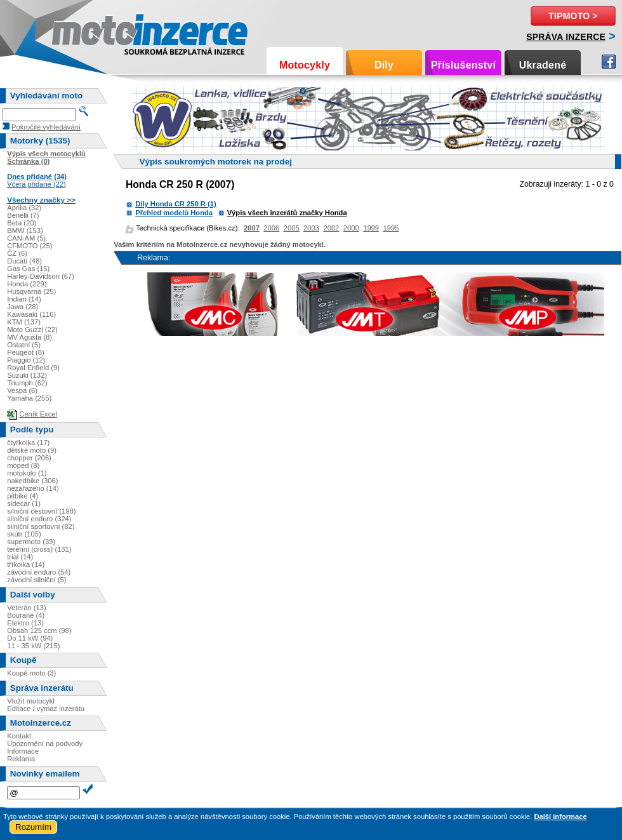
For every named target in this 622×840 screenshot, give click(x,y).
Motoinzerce (79, 31)
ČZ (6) (17, 253)
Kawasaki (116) (31, 314)
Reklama (21, 759)
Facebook (609, 62)
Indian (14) (24, 299)
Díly (384, 65)
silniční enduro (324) (39, 519)
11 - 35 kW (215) (33, 646)
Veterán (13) (27, 608)
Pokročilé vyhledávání (46, 127)
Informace (23, 751)
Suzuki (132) (27, 375)
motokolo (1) (27, 473)
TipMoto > (573, 16)
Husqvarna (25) (31, 291)
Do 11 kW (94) (30, 638)
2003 (311, 228)
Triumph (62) (27, 383)
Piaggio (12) (26, 360)
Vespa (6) (22, 390)
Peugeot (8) (25, 352)
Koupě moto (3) (31, 673)
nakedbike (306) (32, 481)
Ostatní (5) (24, 345)
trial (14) (20, 557)
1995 (391, 228)
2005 (292, 228)
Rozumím (33, 827)
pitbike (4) (23, 496)
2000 (351, 228)
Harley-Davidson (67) (41, 276)
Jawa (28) (23, 307)
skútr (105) (24, 534)
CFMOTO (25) (30, 246)
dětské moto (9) (32, 450)
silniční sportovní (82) (41, 526)
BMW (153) (25, 230)
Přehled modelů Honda (174, 213)
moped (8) (23, 465)
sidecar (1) (24, 503)
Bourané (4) (26, 615)
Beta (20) (22, 223)
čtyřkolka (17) (28, 443)
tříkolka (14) (26, 564)
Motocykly (305, 65)
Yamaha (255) (29, 398)
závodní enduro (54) (39, 572)
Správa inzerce (566, 37)
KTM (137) (24, 322)
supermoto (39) (31, 542)
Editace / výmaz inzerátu (46, 709)
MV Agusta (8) (30, 337)
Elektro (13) (25, 623)
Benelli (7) (23, 215)
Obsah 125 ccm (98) (39, 630)
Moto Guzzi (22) (32, 330)
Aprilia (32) (24, 208)
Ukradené (543, 65)
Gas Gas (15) (28, 269)
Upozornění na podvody (45, 743)
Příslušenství (463, 65)
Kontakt (19, 736)
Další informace (560, 817)
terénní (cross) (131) (39, 549)
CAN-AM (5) (26, 238)
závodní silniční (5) (36, 580)
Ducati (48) (24, 261)
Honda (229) (27, 284)
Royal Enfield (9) (33, 368)
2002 (331, 228)
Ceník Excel (38, 414)
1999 (371, 228)
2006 (271, 228)
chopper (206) (29, 458)
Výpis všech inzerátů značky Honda (287, 213)
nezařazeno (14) (33, 488)
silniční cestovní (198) (41, 511)
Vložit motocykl (31, 701)
